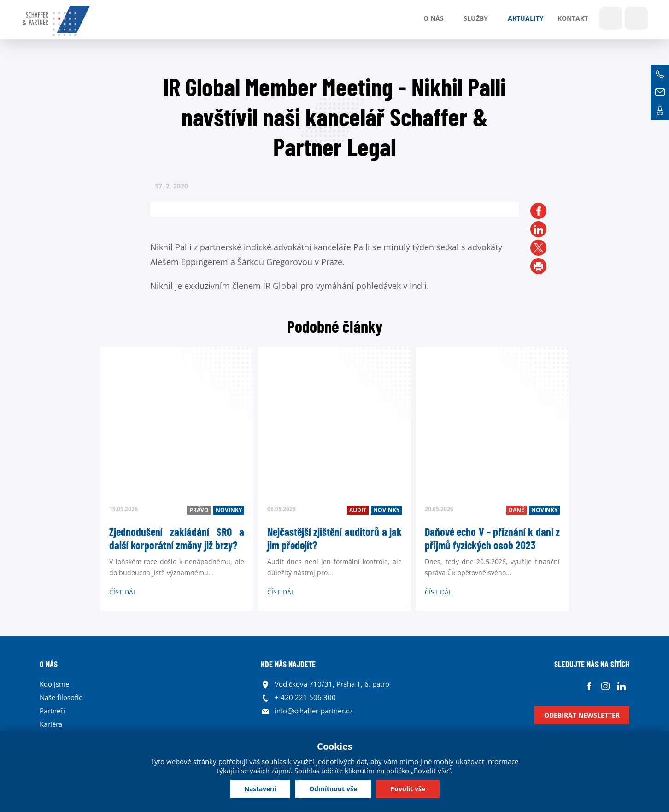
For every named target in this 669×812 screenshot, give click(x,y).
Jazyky (636, 18)
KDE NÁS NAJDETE (288, 664)
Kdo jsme (54, 684)
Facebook (589, 686)
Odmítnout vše (333, 789)
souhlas (274, 761)
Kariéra (51, 724)
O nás (434, 18)
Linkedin (621, 686)
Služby (476, 18)
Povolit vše (408, 789)
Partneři (52, 711)
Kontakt (573, 18)
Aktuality (526, 18)
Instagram (605, 686)
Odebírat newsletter (582, 715)
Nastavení (260, 789)
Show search (611, 18)
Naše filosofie (61, 697)
